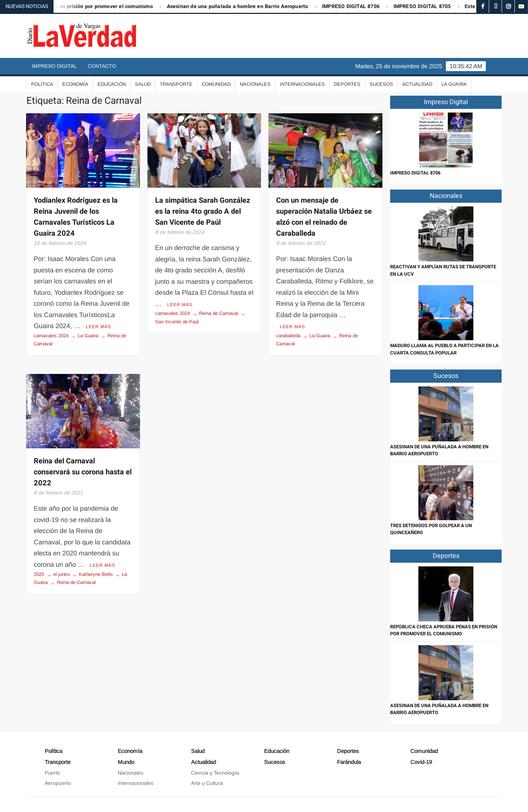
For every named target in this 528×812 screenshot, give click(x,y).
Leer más (98, 327)
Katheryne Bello (96, 574)
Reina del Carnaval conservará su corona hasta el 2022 (83, 472)
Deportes (347, 84)
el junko (61, 574)
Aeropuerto (58, 783)
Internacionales (302, 84)
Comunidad (216, 84)
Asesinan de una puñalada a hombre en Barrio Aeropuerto (243, 6)
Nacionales (255, 84)
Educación (112, 84)
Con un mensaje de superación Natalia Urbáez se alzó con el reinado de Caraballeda (324, 217)
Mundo (126, 762)
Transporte (176, 84)
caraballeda (288, 336)
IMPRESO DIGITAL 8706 (356, 6)
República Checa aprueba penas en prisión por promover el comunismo (444, 630)
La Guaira (454, 84)
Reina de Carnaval (219, 313)
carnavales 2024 (51, 336)
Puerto (52, 773)
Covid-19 (421, 762)
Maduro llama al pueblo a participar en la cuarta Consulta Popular (444, 349)
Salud (143, 84)
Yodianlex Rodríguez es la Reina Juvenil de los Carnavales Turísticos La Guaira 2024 (76, 217)
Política (42, 84)
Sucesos (381, 84)
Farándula (349, 762)
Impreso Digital (54, 66)
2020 (39, 574)
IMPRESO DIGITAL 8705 (428, 6)
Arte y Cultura (207, 783)
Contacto (102, 66)
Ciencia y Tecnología (215, 773)
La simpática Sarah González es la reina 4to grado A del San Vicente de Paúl (203, 211)
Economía (75, 84)
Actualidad (417, 84)
